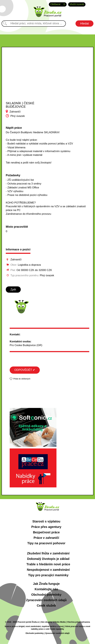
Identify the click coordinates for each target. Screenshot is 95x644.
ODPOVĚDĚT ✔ (25, 370)
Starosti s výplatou (46, 521)
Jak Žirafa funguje (46, 584)
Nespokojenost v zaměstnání (48, 570)
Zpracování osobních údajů (46, 600)
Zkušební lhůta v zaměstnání (48, 553)
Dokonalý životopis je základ (48, 559)
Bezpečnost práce (46, 532)
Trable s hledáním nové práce (48, 564)
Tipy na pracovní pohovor (46, 543)
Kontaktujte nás (46, 589)
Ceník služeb (46, 606)
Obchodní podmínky (46, 595)
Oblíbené (58, 4)
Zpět (13, 290)
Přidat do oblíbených (22, 379)
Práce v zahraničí (46, 538)
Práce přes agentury (46, 527)
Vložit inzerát (77, 4)
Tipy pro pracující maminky (48, 575)
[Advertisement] (27, 80)
